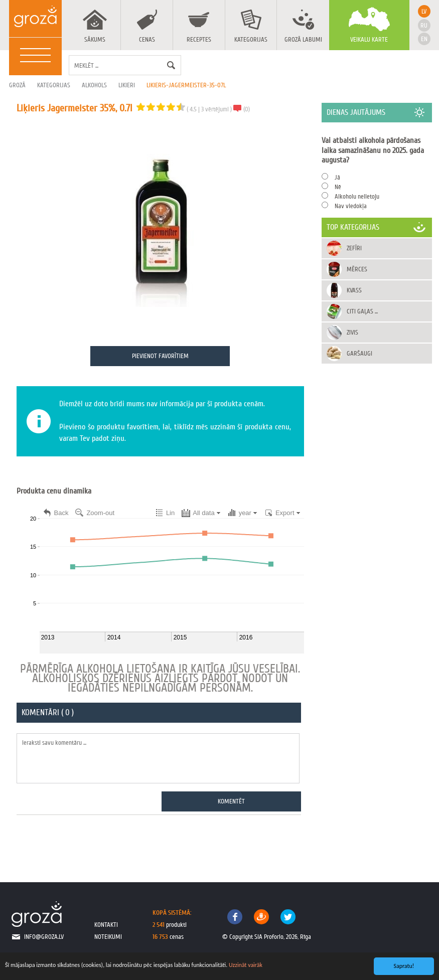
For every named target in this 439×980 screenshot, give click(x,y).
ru (424, 25)
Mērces (357, 269)
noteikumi (108, 937)
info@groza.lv (44, 937)
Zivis (353, 332)
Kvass (355, 290)
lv (424, 11)
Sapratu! (404, 966)
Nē (338, 187)
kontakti (106, 925)
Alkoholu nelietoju (357, 196)
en (424, 39)
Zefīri (355, 248)
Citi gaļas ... (363, 311)
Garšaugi (360, 353)
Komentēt (232, 802)
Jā (338, 177)
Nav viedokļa (351, 206)
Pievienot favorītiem (160, 356)
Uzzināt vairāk (246, 965)
